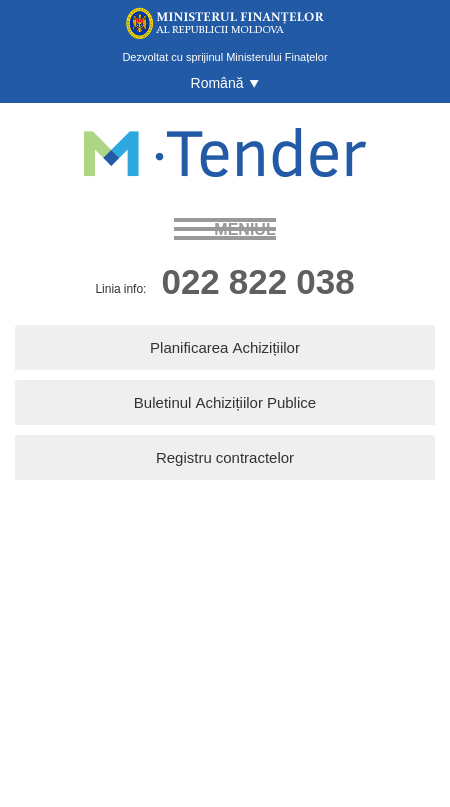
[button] (225, 83)
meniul (244, 229)
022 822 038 (257, 280)
